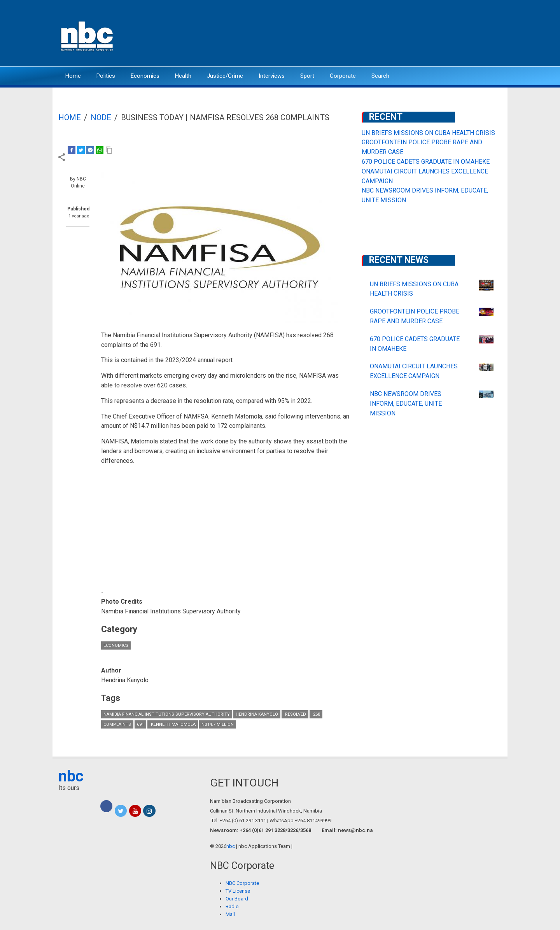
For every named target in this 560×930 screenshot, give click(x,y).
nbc (71, 776)
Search (380, 76)
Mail (230, 914)
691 (140, 724)
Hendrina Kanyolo (257, 714)
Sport (307, 76)
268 (316, 714)
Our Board (237, 899)
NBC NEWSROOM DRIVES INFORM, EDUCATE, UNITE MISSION (406, 404)
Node (101, 117)
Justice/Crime (225, 76)
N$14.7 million (218, 724)
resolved (295, 714)
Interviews (272, 76)
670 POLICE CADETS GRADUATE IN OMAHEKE (426, 162)
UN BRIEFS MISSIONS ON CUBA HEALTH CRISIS (428, 133)
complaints (117, 724)
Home (73, 76)
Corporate (343, 76)
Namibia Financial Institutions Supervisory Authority (167, 714)
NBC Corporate (242, 883)
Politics (106, 76)
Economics (145, 76)
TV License (238, 891)
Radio (232, 906)
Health (183, 76)
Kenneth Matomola (173, 724)
